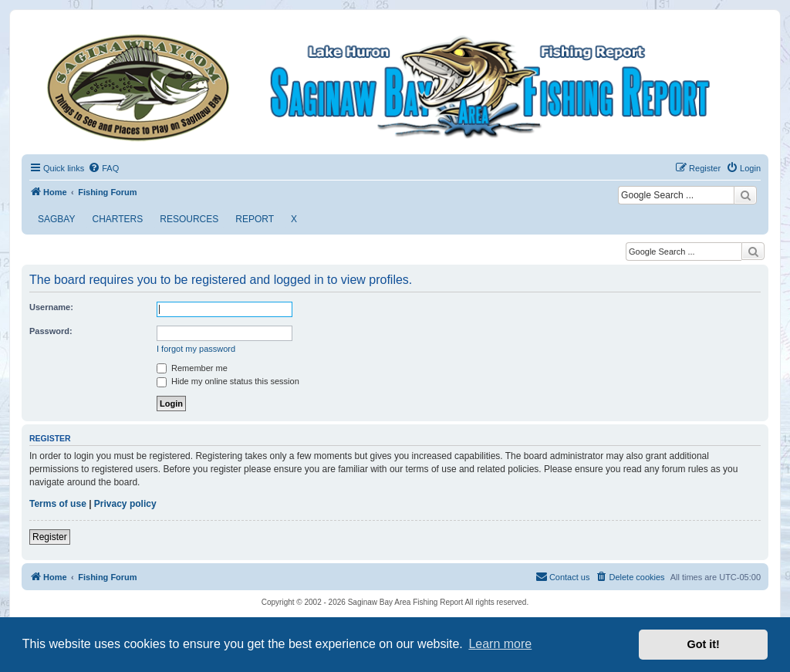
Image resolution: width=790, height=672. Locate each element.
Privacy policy (125, 504)
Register (50, 537)
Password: (51, 331)
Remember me (192, 368)
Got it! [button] (704, 644)
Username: (51, 307)
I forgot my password (196, 349)
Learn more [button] (500, 644)
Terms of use (58, 504)
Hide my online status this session (228, 381)
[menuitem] (103, 168)
